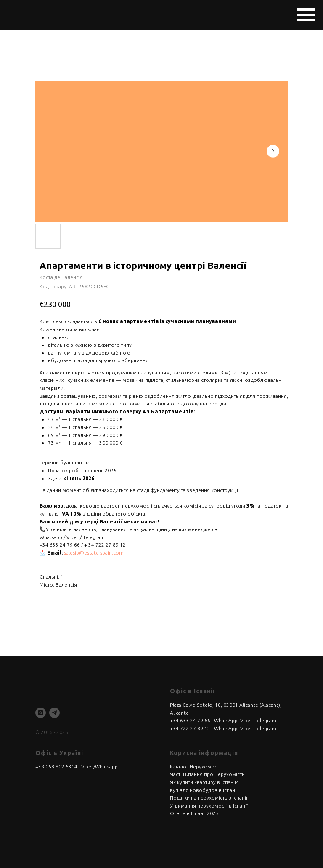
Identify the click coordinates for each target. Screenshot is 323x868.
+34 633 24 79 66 (190, 720)
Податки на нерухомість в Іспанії (209, 798)
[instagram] (41, 713)
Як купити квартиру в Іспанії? (204, 782)
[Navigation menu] (306, 15)
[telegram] (54, 713)
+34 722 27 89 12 (190, 728)
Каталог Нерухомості (195, 767)
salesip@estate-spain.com (94, 553)
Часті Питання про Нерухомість (207, 774)
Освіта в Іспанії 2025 (194, 813)
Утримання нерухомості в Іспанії (209, 806)
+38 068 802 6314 (56, 767)
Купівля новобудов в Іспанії (204, 790)
